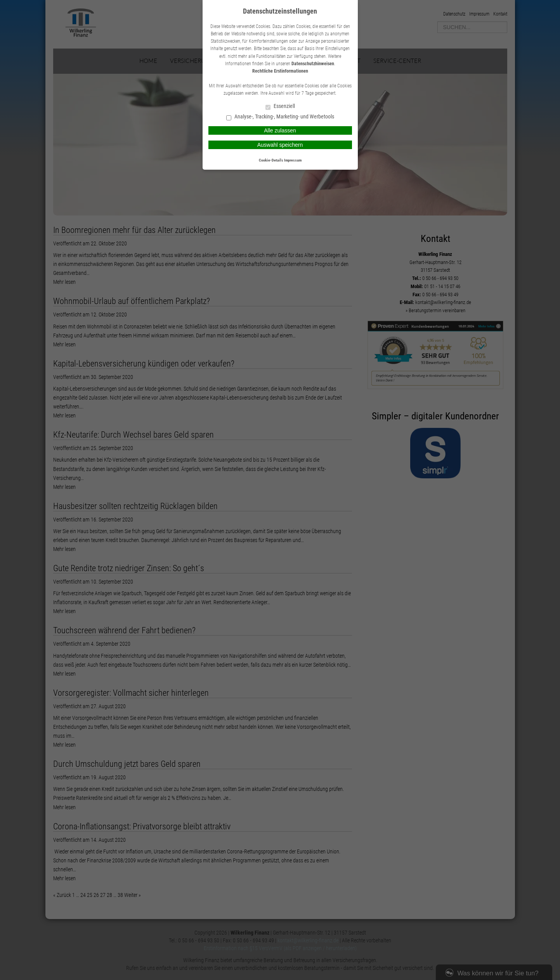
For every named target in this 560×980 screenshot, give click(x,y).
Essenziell (280, 107)
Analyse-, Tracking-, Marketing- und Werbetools (280, 117)
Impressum (293, 160)
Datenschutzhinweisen (313, 64)
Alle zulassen (280, 130)
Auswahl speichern (280, 145)
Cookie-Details (271, 160)
